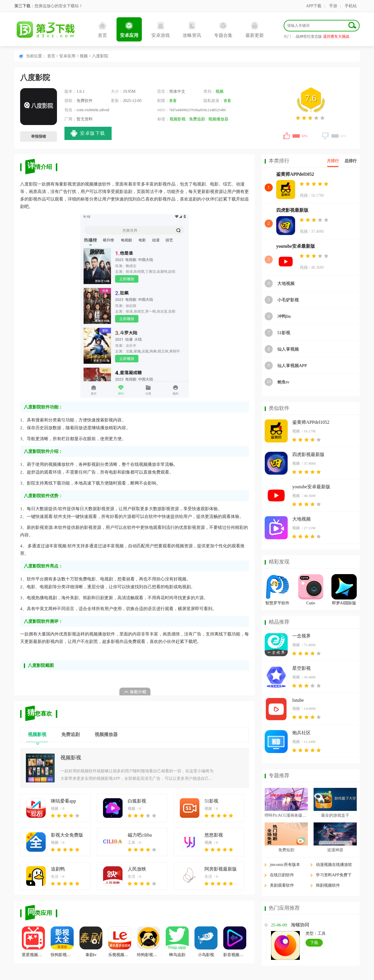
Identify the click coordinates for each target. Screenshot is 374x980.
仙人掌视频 (288, 349)
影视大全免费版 (67, 835)
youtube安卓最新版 (296, 246)
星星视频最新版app (33, 942)
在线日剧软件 (282, 875)
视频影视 (178, 119)
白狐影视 (137, 801)
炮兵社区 (302, 733)
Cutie (311, 603)
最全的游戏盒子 (335, 815)
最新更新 (255, 30)
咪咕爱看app (63, 801)
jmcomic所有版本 (285, 865)
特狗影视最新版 (148, 942)
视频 (84, 56)
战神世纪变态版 (309, 36)
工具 (131, 842)
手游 (333, 6)
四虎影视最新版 (292, 210)
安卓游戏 (161, 30)
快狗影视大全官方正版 (62, 942)
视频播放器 (218, 119)
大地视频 (286, 283)
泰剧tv (91, 942)
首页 (102, 30)
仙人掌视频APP (292, 366)
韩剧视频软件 (328, 885)
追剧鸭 (58, 869)
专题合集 (223, 30)
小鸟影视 (206, 942)
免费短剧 (286, 850)
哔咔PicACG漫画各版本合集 (286, 815)
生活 (55, 876)
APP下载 (314, 6)
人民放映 (137, 869)
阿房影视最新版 (221, 869)
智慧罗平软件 (277, 603)
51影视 (211, 801)
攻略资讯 (192, 30)
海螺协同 (300, 925)
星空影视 (302, 668)
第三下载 (22, 6)
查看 (173, 101)
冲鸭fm (284, 316)
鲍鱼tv (283, 382)
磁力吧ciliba (140, 835)
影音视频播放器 (235, 942)
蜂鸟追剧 (177, 942)
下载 (314, 943)
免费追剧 (197, 119)
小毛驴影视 (288, 300)
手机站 (351, 6)
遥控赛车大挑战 (336, 36)
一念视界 (302, 636)
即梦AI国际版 (344, 603)
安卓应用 (129, 30)
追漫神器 (335, 850)
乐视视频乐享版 (120, 942)
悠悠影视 (214, 835)
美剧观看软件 (282, 885)
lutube (298, 700)
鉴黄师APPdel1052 (295, 174)
